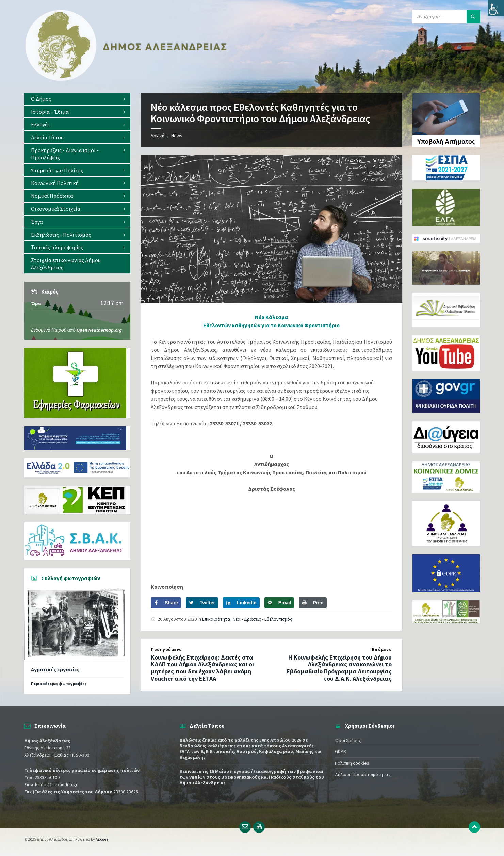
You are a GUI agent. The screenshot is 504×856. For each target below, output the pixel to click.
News (177, 136)
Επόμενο (382, 649)
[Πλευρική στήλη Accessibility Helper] (496, 8)
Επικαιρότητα (216, 619)
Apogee (102, 839)
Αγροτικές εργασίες (55, 670)
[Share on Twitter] (202, 603)
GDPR (340, 751)
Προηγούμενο (166, 649)
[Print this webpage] (313, 603)
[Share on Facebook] (166, 603)
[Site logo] (126, 79)
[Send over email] (279, 603)
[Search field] (446, 17)
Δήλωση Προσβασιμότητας (363, 774)
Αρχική (158, 136)
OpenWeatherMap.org (99, 330)
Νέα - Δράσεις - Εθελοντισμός (263, 619)
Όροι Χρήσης (348, 740)
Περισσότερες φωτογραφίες (59, 684)
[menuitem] (77, 99)
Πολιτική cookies (352, 763)
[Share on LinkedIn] (241, 603)
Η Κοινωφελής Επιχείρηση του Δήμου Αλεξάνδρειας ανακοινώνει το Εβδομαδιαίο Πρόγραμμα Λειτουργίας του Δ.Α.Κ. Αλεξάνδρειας (339, 668)
